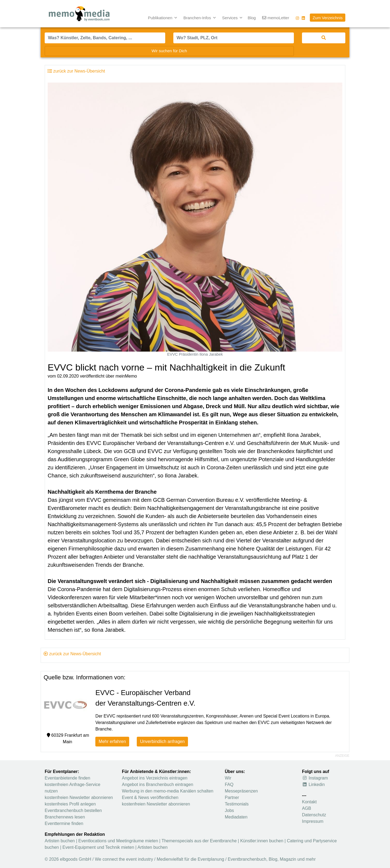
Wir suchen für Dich (169, 51)
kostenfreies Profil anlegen (70, 804)
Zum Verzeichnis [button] (328, 18)
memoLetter (276, 18)
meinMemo (126, 376)
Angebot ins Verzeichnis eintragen (155, 778)
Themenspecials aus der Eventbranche (199, 841)
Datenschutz (314, 815)
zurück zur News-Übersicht (72, 654)
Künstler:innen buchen (262, 841)
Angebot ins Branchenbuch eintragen (157, 785)
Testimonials (237, 804)
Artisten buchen (60, 841)
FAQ (229, 785)
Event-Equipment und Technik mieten (98, 847)
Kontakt (309, 802)
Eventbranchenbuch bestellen (73, 810)
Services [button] (230, 18)
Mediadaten (236, 817)
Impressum (313, 821)
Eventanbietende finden (67, 778)
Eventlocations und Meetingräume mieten (118, 841)
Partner (232, 797)
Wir (228, 778)
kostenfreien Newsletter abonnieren (79, 797)
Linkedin (313, 785)
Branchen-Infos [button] (198, 18)
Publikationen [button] (161, 18)
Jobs (229, 810)
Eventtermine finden (64, 823)
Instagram (315, 778)
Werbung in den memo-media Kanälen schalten (168, 791)
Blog (252, 18)
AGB (307, 808)
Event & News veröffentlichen (150, 797)
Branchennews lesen (65, 817)
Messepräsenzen (241, 791)
